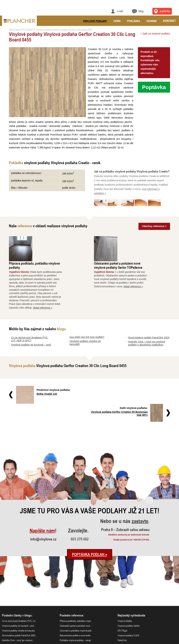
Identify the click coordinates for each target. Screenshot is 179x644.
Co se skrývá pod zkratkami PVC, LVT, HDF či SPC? (30, 318)
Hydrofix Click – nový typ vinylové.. (18, 601)
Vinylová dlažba (125, 582)
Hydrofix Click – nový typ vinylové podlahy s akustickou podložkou (147, 322)
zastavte (140, 482)
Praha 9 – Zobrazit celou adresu (126, 490)
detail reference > (65, 286)
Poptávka (154, 87)
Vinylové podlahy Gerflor (129, 586)
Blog (141, 11)
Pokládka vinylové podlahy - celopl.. (76, 601)
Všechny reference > (154, 230)
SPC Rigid (122, 591)
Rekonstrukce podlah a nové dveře (75, 596)
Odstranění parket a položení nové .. (76, 586)
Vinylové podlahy (95, 21)
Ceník (117, 21)
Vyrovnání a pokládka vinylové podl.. (76, 591)
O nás (120, 11)
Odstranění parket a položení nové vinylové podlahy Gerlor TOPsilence (140, 244)
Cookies (174, 642)
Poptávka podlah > (90, 515)
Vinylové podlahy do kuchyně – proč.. (19, 586)
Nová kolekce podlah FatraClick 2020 (149, 316)
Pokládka (133, 21)
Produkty (29, 30)
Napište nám (42, 491)
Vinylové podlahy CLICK (128, 596)
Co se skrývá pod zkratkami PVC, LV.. (19, 582)
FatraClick (122, 601)
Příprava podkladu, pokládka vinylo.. (76, 582)
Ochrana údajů (164, 642)
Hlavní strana (15, 30)
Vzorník (151, 21)
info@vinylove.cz (43, 500)
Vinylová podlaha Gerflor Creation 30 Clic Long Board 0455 (64, 30)
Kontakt (169, 21)
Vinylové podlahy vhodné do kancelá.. (19, 591)
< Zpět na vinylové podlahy (155, 34)
